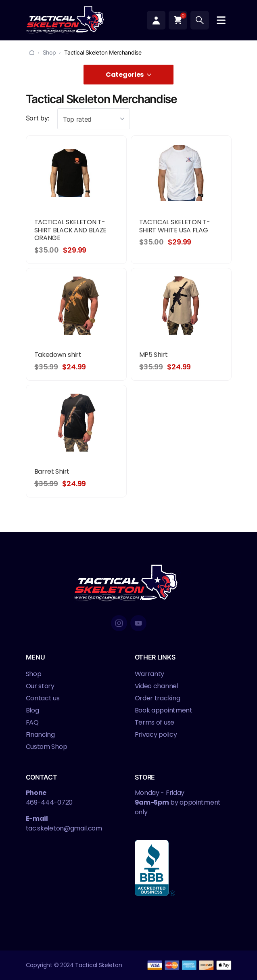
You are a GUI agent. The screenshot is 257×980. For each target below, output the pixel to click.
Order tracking (158, 698)
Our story (40, 686)
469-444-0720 (49, 802)
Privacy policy (156, 734)
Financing (40, 734)
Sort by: (38, 118)
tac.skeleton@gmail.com (64, 828)
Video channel (157, 686)
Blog (32, 710)
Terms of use (155, 722)
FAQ (32, 722)
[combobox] (94, 119)
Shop (49, 52)
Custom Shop (47, 747)
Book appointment (164, 710)
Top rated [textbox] (77, 119)
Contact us (43, 698)
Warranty (150, 674)
